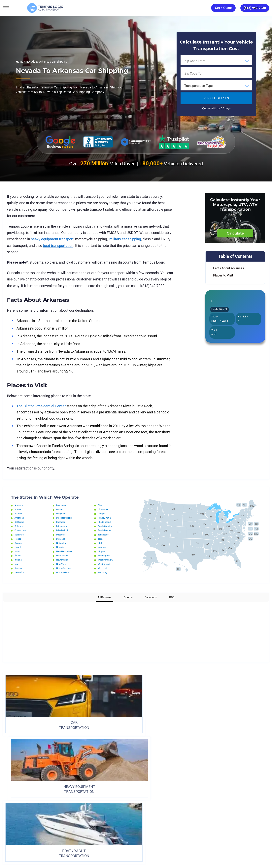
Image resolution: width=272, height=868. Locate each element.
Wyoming (103, 572)
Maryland (61, 514)
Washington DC (106, 560)
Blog (170, 804)
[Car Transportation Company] (6, 822)
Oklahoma (103, 509)
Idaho (18, 551)
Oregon (102, 514)
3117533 (21, 850)
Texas (101, 539)
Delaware (19, 535)
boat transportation (58, 246)
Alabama (19, 505)
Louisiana (62, 505)
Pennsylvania (105, 518)
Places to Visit (223, 275)
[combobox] (216, 61)
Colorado (19, 526)
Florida (18, 539)
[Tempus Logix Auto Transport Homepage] (30, 8)
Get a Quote (223, 8)
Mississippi (62, 530)
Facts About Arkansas (229, 268)
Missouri (61, 535)
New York (61, 564)
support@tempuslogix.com (43, 845)
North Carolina (64, 568)
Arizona (19, 514)
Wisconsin (103, 568)
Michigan (61, 522)
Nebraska (61, 543)
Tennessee (103, 535)
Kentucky (19, 572)
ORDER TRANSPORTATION (136, 770)
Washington (104, 556)
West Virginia (105, 564)
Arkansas (20, 518)
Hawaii (18, 547)
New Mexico (63, 560)
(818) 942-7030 (255, 8)
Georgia (19, 543)
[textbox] (216, 86)
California (20, 522)
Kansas (19, 568)
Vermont (102, 547)
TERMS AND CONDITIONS (118, 804)
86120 (45, 850)
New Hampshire (65, 551)
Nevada (60, 547)
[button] (3, 606)
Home (20, 62)
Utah (100, 543)
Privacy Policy (85, 804)
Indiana (19, 560)
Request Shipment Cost (197, 804)
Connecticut (21, 530)
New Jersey (62, 556)
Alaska (18, 509)
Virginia (102, 551)
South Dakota (105, 530)
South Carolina (106, 526)
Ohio (100, 505)
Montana (61, 539)
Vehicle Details (216, 98)
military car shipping (125, 239)
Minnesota (62, 526)
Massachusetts (64, 518)
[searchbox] (203, 61)
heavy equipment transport (52, 239)
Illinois (18, 556)
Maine (60, 509)
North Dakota (64, 572)
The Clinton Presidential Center (41, 406)
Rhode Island (105, 522)
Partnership (150, 804)
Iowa (17, 564)
